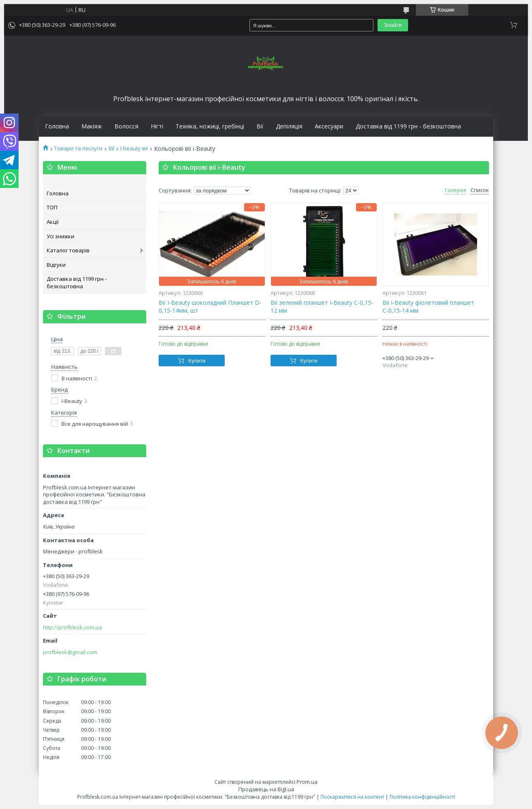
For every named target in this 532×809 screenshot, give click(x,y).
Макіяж (92, 126)
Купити (197, 361)
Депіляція (289, 126)
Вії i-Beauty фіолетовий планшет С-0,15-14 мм (428, 307)
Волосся (126, 126)
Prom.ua (307, 782)
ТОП (52, 207)
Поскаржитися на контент (352, 797)
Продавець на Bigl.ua (266, 789)
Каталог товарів (68, 250)
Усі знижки (61, 236)
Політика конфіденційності (422, 797)
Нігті (157, 126)
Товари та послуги (78, 148)
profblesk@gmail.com (70, 652)
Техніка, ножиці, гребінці (210, 126)
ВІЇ (112, 148)
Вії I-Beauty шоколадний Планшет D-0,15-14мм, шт (210, 307)
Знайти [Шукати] (393, 25)
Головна (57, 126)
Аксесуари (329, 126)
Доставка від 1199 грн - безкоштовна (408, 126)
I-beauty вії (134, 148)
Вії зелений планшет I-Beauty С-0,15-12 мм (322, 307)
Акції (53, 222)
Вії (260, 126)
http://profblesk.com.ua (72, 628)
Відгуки (56, 265)
